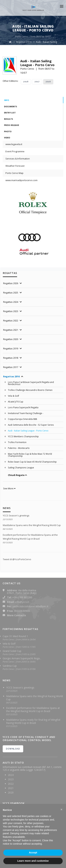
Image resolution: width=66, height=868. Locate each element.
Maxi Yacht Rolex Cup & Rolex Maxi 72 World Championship (30, 455)
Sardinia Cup (10, 666)
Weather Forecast (15, 166)
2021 (11, 788)
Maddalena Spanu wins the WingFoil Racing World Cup (32, 525)
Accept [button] (33, 853)
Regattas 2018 (11, 358)
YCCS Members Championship (23, 436)
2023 (11, 779)
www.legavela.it (14, 144)
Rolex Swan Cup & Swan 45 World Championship (32, 462)
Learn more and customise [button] (33, 861)
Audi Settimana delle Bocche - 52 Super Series (31, 425)
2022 (11, 784)
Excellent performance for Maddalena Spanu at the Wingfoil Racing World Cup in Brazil (33, 710)
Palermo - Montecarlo (19, 448)
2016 (48, 82)
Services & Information (18, 159)
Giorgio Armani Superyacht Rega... (22, 658)
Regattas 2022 (11, 321)
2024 (11, 775)
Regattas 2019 (11, 348)
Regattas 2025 (11, 293)
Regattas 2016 (24, 42)
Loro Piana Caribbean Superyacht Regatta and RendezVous (31, 383)
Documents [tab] (11, 106)
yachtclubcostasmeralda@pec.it (30, 606)
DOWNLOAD (13, 749)
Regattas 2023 (11, 311)
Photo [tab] (8, 131)
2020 (11, 792)
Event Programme (15, 151)
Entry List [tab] (10, 113)
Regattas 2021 (11, 330)
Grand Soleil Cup (12, 651)
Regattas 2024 (11, 302)
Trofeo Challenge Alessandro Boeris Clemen (30, 390)
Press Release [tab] (12, 125)
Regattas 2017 (11, 367)
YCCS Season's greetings (16, 515)
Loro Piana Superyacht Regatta (23, 407)
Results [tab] (9, 119)
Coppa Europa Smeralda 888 (22, 419)
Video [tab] (7, 138)
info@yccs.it (22, 602)
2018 (26, 82)
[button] (61, 809)
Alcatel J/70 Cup (16, 402)
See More (9, 488)
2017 (37, 82)
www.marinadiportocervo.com (21, 180)
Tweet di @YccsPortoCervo (17, 559)
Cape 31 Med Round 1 (15, 636)
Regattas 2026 (11, 283)
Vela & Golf (13, 396)
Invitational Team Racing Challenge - (26, 413)
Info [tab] (7, 100)
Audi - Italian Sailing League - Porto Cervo (28, 431)
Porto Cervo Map (14, 173)
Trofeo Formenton (17, 442)
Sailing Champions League (21, 467)
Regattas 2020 (11, 339)
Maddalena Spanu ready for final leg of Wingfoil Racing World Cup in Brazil (33, 721)
